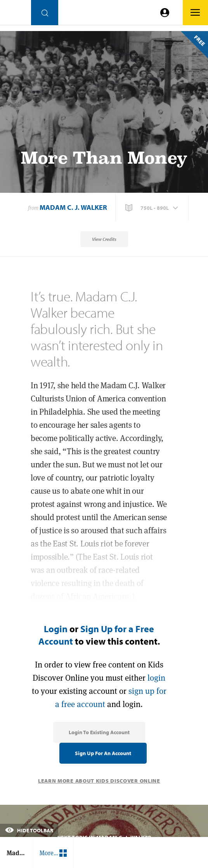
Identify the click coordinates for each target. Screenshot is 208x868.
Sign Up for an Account (103, 753)
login (156, 678)
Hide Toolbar (29, 830)
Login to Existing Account (99, 732)
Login (56, 629)
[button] (153, 208)
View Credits (104, 239)
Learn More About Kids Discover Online (99, 781)
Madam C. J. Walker (73, 207)
